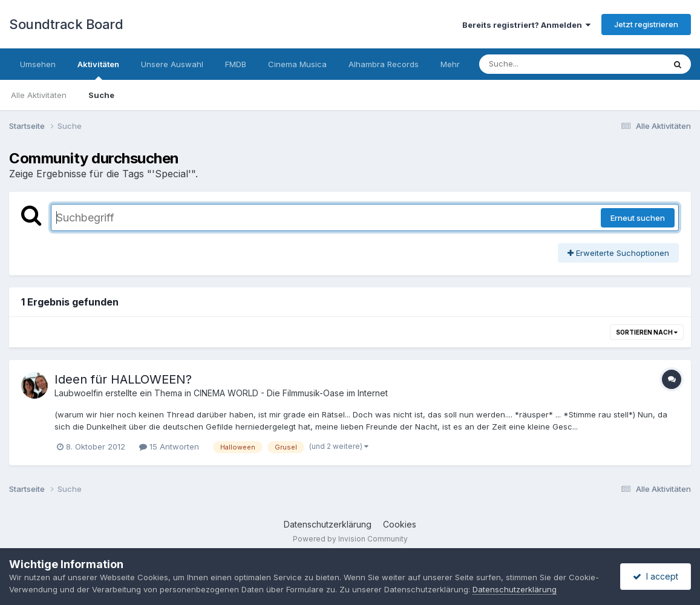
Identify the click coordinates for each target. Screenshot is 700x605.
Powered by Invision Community (350, 539)
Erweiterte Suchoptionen (618, 253)
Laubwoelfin (79, 393)
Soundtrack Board (66, 24)
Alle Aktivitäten (39, 95)
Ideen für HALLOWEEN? (123, 379)
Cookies (400, 524)
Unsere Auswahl (172, 64)
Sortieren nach (647, 332)
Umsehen (38, 64)
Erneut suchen (638, 218)
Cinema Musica (297, 64)
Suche (101, 95)
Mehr (450, 64)
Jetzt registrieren (646, 24)
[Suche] (547, 64)
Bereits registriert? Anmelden (526, 25)
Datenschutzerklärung (328, 524)
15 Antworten (169, 446)
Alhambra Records (384, 64)
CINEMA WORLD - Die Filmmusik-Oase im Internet (291, 393)
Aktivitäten (98, 70)
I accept (656, 576)
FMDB (236, 64)
